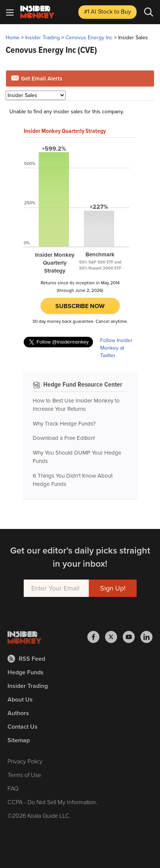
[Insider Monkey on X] (114, 637)
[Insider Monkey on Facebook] (96, 637)
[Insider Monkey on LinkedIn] (146, 637)
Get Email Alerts (37, 79)
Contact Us (23, 727)
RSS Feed (26, 659)
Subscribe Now (80, 306)
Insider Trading (43, 38)
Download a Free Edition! (64, 438)
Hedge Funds (26, 672)
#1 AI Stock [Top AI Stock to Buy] (107, 12)
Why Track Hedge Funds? (64, 424)
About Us (20, 699)
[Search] (149, 12)
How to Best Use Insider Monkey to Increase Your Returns (76, 405)
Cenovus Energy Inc (89, 38)
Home (13, 38)
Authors (18, 713)
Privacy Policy (25, 761)
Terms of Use (24, 775)
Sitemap (19, 740)
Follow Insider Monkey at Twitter (116, 348)
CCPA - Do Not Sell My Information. (53, 802)
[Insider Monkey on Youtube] (132, 637)
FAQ (13, 789)
